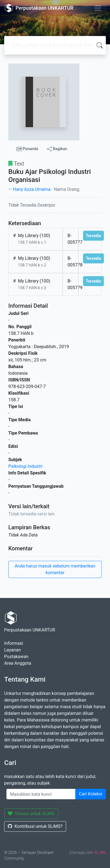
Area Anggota (18, 663)
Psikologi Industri (25, 466)
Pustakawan (16, 657)
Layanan (12, 650)
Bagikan (57, 149)
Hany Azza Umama (32, 189)
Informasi (14, 643)
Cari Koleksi (91, 794)
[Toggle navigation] (98, 8)
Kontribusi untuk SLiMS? (35, 826)
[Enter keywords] (41, 794)
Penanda (27, 149)
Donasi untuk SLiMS (31, 814)
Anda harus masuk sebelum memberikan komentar (55, 569)
